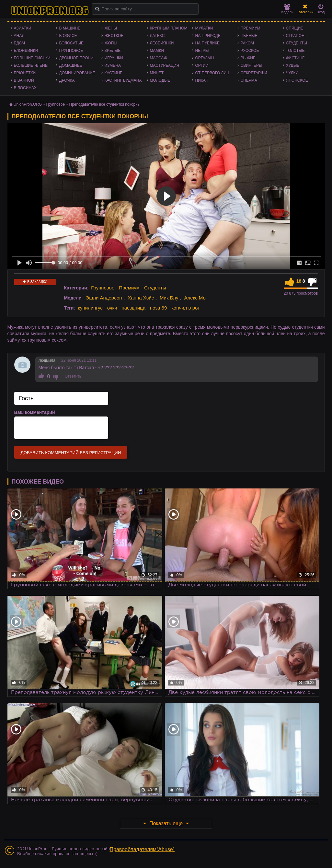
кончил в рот (186, 308)
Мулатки (204, 28)
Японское (297, 80)
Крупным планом (169, 28)
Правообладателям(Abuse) (142, 849)
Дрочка (67, 80)
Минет (157, 73)
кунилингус (90, 308)
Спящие (295, 28)
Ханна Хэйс (141, 298)
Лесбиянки (162, 43)
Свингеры (252, 65)
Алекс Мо (195, 298)
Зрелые (113, 51)
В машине (70, 28)
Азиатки (23, 28)
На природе (208, 36)
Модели (287, 9)
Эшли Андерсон (104, 298)
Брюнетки (25, 73)
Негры (202, 51)
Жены (111, 28)
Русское (250, 51)
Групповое (71, 51)
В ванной (24, 80)
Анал (19, 36)
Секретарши (254, 73)
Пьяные (249, 36)
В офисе (68, 36)
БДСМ (20, 43)
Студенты (297, 43)
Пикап (202, 80)
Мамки (157, 51)
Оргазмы (205, 58)
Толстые (295, 51)
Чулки (292, 73)
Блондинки (26, 51)
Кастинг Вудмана (123, 80)
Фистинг (295, 58)
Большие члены (31, 65)
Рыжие (248, 58)
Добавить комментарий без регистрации (71, 453)
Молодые (160, 80)
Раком (247, 43)
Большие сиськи (32, 58)
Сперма (249, 80)
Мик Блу (169, 298)
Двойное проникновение (80, 58)
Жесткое (114, 36)
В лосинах (25, 88)
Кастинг (113, 73)
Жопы (111, 43)
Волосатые (71, 43)
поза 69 (158, 308)
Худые (293, 65)
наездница (133, 308)
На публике (208, 43)
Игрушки (114, 58)
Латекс (157, 36)
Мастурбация (165, 65)
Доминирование (77, 73)
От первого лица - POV (216, 73)
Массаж (159, 58)
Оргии (202, 65)
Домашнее (71, 65)
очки (112, 308)
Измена (113, 65)
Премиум (251, 28)
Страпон (295, 36)
